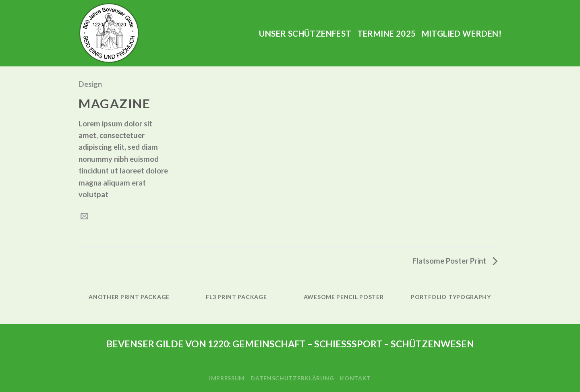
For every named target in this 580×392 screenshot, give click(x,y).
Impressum (227, 378)
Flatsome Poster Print (455, 261)
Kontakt (355, 378)
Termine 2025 (387, 33)
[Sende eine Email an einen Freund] (84, 217)
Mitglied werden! (462, 33)
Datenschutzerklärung (292, 378)
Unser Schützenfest (305, 33)
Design (90, 84)
